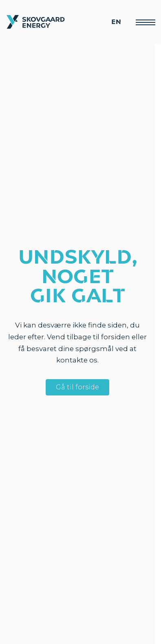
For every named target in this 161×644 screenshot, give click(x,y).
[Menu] (145, 22)
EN (116, 22)
